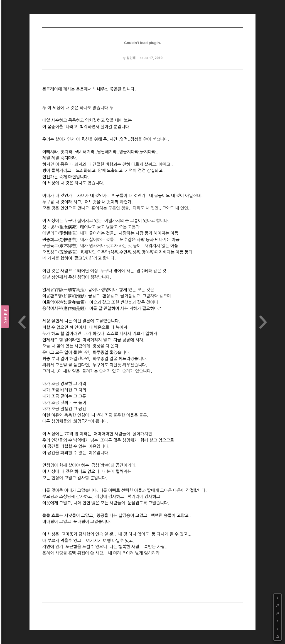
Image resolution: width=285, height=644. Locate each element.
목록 (5, 317)
